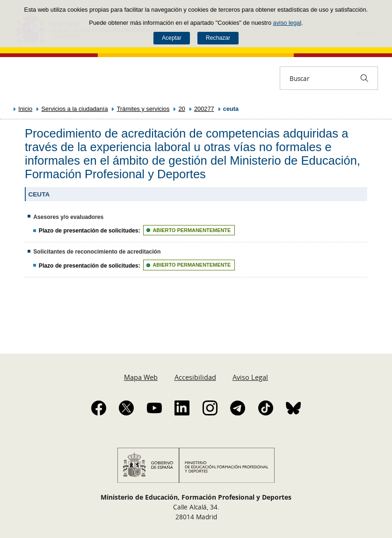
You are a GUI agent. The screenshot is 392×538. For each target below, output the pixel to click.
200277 (204, 109)
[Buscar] (364, 78)
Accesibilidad (195, 377)
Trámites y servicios (143, 109)
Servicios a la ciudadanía (74, 109)
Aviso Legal (250, 377)
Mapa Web (141, 377)
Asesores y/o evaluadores (68, 217)
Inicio (25, 109)
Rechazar (218, 38)
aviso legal (287, 23)
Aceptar (172, 38)
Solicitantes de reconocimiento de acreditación (97, 252)
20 (182, 109)
